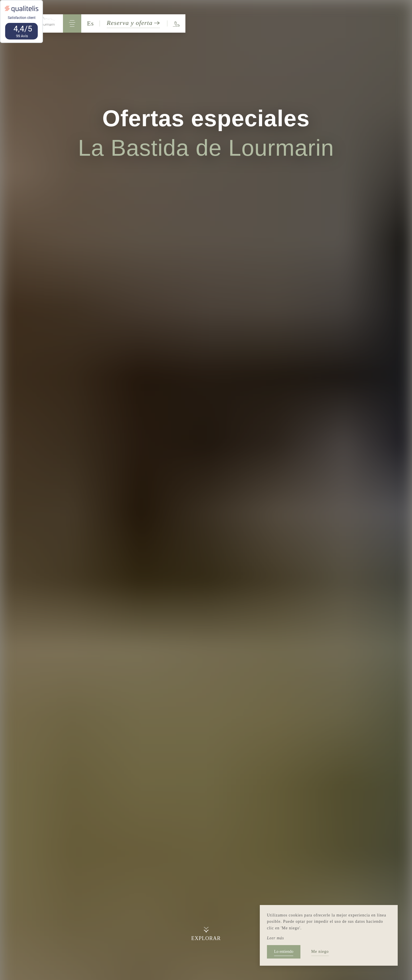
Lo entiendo (284, 952)
